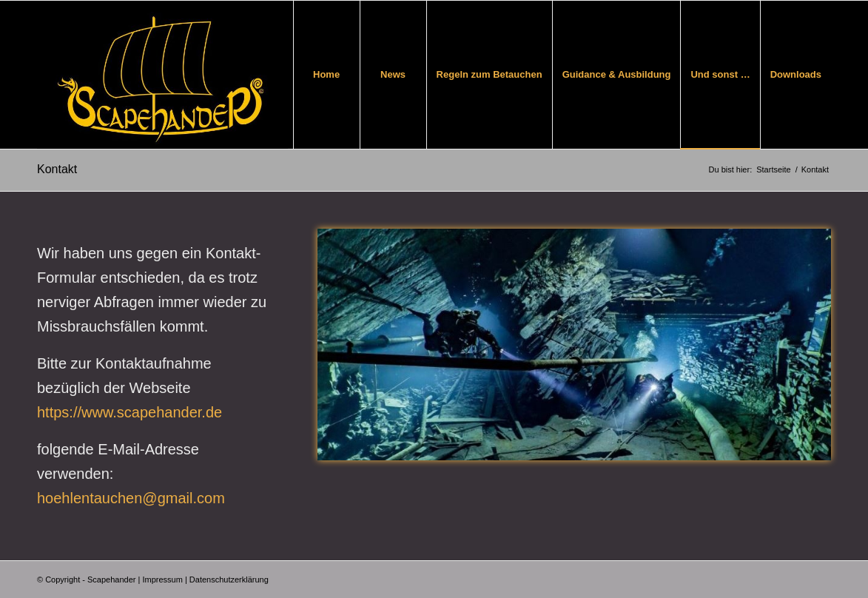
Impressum (162, 579)
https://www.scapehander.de (129, 412)
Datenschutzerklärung (229, 579)
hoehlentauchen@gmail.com (131, 498)
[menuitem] (326, 75)
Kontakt (57, 169)
